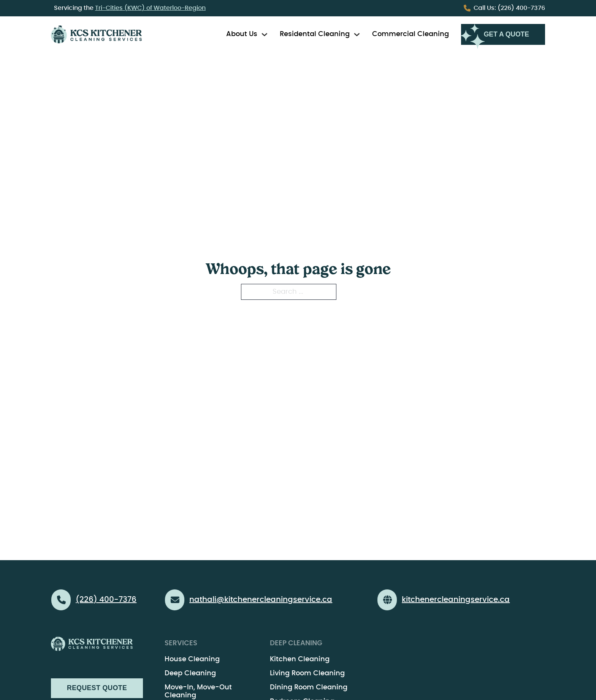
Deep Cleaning (190, 673)
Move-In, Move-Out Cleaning (198, 691)
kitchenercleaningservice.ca (456, 600)
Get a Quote (506, 34)
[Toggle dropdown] (265, 35)
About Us (242, 34)
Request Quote (97, 688)
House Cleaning (192, 659)
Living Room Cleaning (307, 673)
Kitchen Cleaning (300, 659)
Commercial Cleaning (411, 34)
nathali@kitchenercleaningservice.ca (261, 600)
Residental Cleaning (315, 34)
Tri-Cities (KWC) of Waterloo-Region (150, 8)
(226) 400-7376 (509, 8)
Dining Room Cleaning (309, 687)
